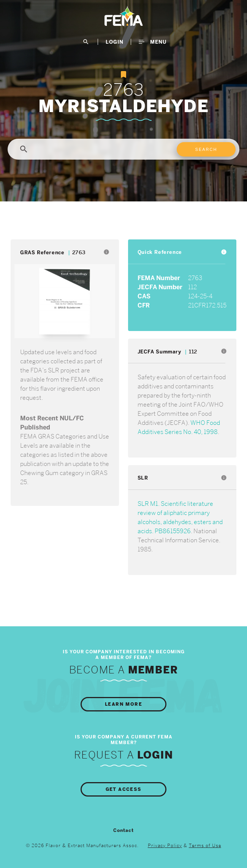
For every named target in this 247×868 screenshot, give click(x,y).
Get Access (124, 789)
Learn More (123, 704)
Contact (123, 830)
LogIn (115, 42)
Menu (153, 42)
